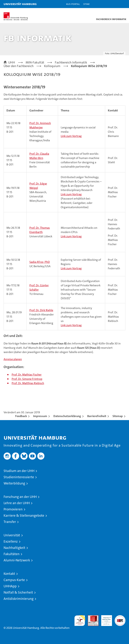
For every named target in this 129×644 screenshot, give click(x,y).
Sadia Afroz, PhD (40, 262)
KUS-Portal (73, 4)
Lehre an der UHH (17, 503)
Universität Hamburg (20, 4)
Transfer (10, 522)
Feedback (21, 416)
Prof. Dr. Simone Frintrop (27, 379)
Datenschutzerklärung (67, 416)
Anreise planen (13, 359)
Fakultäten (12, 554)
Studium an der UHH (19, 471)
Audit (91, 617)
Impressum (40, 416)
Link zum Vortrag (71, 136)
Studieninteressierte (19, 477)
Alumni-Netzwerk (17, 560)
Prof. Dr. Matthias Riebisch (28, 383)
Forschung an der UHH (20, 497)
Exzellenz (11, 541)
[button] (115, 4)
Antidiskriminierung (19, 599)
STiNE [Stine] (86, 4)
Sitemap (118, 416)
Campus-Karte (14, 580)
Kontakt (9, 574)
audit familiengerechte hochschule (80, 621)
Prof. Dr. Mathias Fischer (27, 375)
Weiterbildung (14, 483)
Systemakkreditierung (120, 617)
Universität (12, 535)
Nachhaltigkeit (14, 548)
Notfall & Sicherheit (18, 592)
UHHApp (10, 586)
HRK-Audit (105, 619)
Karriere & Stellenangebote (24, 516)
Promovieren (13, 509)
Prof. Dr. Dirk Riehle (41, 310)
